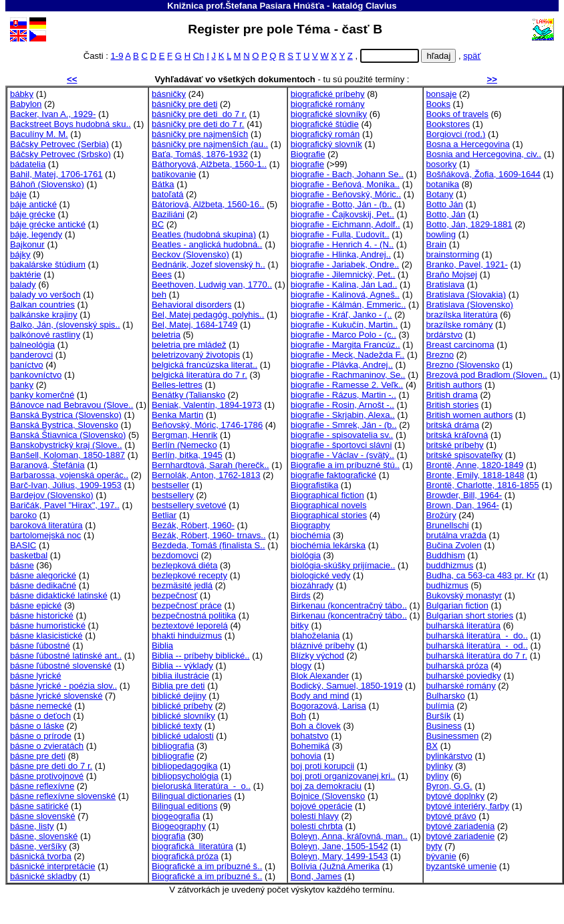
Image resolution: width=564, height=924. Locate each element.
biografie (307, 164)
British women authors (470, 415)
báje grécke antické (48, 224)
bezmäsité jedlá (182, 585)
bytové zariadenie (461, 836)
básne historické (42, 615)
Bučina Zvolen (454, 545)
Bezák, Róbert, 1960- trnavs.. (209, 535)
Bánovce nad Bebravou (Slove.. (72, 405)
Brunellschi (448, 525)
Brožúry (441, 515)
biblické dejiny (179, 696)
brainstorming (453, 254)
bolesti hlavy (315, 816)
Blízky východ (317, 656)
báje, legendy (36, 234)
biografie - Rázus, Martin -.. (343, 395)
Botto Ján (445, 204)
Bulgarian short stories (470, 615)
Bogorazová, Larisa (328, 706)
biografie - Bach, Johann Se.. (347, 174)
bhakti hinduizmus (187, 636)
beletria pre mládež (189, 345)
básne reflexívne (42, 786)
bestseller (170, 485)
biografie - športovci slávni (341, 445)
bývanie (441, 856)
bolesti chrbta (317, 826)
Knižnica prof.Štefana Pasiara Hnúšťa (246, 6)
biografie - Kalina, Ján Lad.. (344, 284)
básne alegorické (43, 575)
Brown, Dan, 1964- (463, 505)
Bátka (163, 184)
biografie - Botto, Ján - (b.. (341, 204)
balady (23, 284)
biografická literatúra (192, 846)
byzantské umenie (462, 866)
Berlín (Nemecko (184, 445)
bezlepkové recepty (189, 575)
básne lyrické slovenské (56, 696)
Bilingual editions (184, 806)
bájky (20, 254)
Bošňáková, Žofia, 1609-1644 (483, 174)
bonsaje (442, 94)
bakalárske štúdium (48, 264)
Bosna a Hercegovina (468, 144)
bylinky (440, 766)
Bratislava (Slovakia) (466, 295)
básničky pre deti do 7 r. (199, 114)
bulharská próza (457, 666)
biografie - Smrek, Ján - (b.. (344, 425)
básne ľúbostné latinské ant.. (66, 656)
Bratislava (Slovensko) (470, 305)
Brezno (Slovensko (463, 365)
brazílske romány (460, 325)
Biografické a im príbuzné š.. (207, 866)
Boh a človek (316, 726)
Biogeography (179, 826)
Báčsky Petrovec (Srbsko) (60, 154)
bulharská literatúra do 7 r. (477, 656)
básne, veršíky (38, 846)
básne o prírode (41, 736)
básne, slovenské (44, 836)
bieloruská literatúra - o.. (201, 786)
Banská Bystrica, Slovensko (64, 425)
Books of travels (457, 114)
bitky (300, 625)
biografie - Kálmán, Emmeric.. (348, 305)
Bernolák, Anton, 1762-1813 (206, 475)
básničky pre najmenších (200, 134)
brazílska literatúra (462, 315)
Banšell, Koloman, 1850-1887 (67, 455)
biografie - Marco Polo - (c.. (343, 335)
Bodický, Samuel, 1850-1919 (347, 686)
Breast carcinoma (460, 345)
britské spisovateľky (465, 455)
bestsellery (173, 495)
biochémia (311, 535)
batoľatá (168, 194)
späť (472, 56)
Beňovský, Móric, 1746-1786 (207, 425)
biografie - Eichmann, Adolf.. (345, 224)
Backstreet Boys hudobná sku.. (70, 124)
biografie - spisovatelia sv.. (342, 435)
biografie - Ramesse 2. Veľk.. (347, 385)
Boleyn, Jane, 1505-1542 (339, 846)
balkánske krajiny (44, 315)
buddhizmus (450, 565)
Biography (310, 525)
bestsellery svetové (189, 505)
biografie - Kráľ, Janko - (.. (341, 315)
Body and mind (320, 696)
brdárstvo (445, 335)
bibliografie (173, 756)
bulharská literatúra (464, 625)
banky (22, 385)
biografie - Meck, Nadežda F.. (348, 355)
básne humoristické (48, 625)
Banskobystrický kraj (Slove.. (66, 445)
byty (434, 846)
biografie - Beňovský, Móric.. (346, 194)
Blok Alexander (320, 676)
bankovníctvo (36, 375)
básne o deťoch (40, 716)
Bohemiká (310, 746)
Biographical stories (329, 515)
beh (159, 295)
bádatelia (28, 164)
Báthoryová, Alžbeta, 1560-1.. (209, 164)
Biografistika (314, 485)
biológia (306, 555)
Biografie (308, 154)
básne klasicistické (46, 636)
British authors (454, 385)
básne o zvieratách (47, 746)
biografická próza (185, 856)
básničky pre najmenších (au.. (210, 144)
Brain (437, 244)
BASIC (23, 545)
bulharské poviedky (464, 676)
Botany (440, 194)
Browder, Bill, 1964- (464, 495)
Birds (301, 595)
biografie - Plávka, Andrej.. (342, 365)
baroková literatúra (46, 525)
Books (438, 104)
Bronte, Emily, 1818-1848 (475, 475)
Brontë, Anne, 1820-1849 (475, 465)
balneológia (32, 345)
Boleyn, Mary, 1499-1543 (339, 856)
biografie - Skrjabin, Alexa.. (343, 415)
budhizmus (447, 585)
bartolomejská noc (45, 535)
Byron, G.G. (449, 786)
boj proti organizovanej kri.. (343, 776)
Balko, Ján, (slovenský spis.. (65, 325)
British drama (452, 395)
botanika (443, 184)
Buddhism (446, 555)
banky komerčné (42, 395)
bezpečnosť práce (187, 605)
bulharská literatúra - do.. (477, 636)
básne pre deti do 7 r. (51, 766)
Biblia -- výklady (182, 666)
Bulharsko (446, 696)
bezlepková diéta (184, 565)
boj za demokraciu (326, 786)
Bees (162, 274)
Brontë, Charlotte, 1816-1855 (483, 485)
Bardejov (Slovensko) (52, 495)
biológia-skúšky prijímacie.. (343, 565)
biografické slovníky (329, 114)
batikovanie (174, 174)
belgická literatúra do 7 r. (199, 375)
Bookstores (448, 124)
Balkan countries (42, 305)
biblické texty (177, 726)
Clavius (381, 6)
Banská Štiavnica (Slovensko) (68, 435)
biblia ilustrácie (180, 676)
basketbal (29, 555)
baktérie (26, 274)
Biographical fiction (327, 495)
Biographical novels (329, 505)
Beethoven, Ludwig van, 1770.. (212, 284)
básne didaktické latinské (59, 595)
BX (432, 746)
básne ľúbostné (40, 646)
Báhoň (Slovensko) (47, 184)
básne (22, 565)
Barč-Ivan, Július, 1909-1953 (66, 485)
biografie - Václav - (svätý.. (342, 455)
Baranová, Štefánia (47, 465)
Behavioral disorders (192, 305)
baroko (23, 515)
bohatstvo (310, 736)
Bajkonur (27, 244)
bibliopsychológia (185, 776)
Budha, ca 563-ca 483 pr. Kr (481, 575)
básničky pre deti (184, 104)
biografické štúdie (325, 124)
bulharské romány (461, 686)
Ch (199, 56)
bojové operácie (322, 806)
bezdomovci (175, 555)
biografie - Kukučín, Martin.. (344, 325)
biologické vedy (321, 575)
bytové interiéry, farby (468, 806)
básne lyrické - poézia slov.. (63, 686)
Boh (298, 716)
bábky (22, 94)
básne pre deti (38, 756)
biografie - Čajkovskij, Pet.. (342, 214)
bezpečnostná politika (194, 615)
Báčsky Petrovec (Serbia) (59, 144)
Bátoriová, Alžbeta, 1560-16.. (208, 204)
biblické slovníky (183, 716)
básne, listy (32, 826)
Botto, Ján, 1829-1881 (469, 224)
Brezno (440, 355)
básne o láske (37, 726)
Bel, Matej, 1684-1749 (194, 325)
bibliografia (173, 746)
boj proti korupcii (322, 766)
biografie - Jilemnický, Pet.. (343, 274)
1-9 (117, 56)
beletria (166, 335)
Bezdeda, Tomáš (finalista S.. (208, 545)
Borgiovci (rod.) (456, 134)
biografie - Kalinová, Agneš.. (345, 295)
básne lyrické (36, 676)
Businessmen (453, 736)
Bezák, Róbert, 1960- (193, 525)
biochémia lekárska (328, 545)
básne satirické (39, 806)
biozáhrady (312, 585)
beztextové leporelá (190, 625)
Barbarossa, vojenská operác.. (69, 475)
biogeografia (176, 816)
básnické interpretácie (53, 866)
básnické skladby (43, 876)
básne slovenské (43, 816)
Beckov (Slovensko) (190, 254)
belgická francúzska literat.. (204, 365)
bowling (441, 234)
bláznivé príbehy (322, 646)
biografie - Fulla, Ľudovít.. (340, 234)
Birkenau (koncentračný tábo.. (349, 605)
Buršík (439, 716)
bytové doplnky (455, 796)
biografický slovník (326, 144)
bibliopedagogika (184, 766)
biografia (168, 836)
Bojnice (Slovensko (328, 796)
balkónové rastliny (45, 335)
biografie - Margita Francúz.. (345, 345)
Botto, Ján (446, 214)
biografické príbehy (328, 94)
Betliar (164, 515)
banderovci (31, 355)
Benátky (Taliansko (188, 395)
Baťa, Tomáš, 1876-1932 (200, 154)
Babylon (26, 104)
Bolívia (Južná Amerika (335, 866)
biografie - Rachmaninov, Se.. (348, 375)
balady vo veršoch (45, 295)
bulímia (440, 706)
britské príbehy (455, 445)
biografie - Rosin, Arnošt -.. (342, 405)
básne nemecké (41, 706)
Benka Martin (177, 415)
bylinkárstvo (449, 756)
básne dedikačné (43, 585)
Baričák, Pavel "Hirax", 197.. (65, 505)
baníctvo (27, 365)
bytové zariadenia (461, 826)
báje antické (33, 204)
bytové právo (451, 816)
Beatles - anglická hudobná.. (207, 244)
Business (444, 726)
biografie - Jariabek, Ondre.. (345, 264)
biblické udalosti (183, 736)
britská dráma (453, 425)
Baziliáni (168, 214)
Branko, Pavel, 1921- (467, 264)
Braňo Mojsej (452, 274)
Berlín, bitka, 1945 (187, 455)
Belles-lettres (177, 385)
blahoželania (315, 636)
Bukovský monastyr (464, 595)
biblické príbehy (182, 706)
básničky (169, 94)
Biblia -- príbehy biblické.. (200, 656)
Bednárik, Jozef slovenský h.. (208, 264)
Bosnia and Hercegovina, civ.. (484, 154)
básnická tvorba (41, 856)
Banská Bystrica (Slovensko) (66, 415)
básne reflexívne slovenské (63, 796)
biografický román (325, 134)
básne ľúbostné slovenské (61, 666)
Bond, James (316, 876)
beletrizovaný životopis (196, 355)
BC (158, 224)
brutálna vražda (456, 535)
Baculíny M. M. (39, 134)
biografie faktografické (333, 475)
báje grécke (33, 214)
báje (18, 194)
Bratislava (446, 284)
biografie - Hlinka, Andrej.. (341, 254)
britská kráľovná (457, 435)
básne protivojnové (47, 776)
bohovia (306, 756)
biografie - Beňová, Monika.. (345, 184)
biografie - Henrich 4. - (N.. (342, 244)
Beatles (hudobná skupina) (204, 234)
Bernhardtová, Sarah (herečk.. (210, 465)
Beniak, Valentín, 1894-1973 (206, 405)
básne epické (36, 605)
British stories (453, 405)
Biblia (162, 646)
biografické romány (328, 104)
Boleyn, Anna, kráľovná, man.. (349, 836)
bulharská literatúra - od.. (477, 646)
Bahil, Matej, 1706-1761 (56, 174)
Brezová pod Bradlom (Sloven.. (487, 375)
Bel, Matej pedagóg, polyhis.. (208, 315)
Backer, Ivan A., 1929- (53, 114)
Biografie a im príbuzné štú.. (345, 465)
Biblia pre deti (178, 686)
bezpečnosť (174, 595)
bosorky (442, 164)
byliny (438, 776)
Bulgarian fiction (457, 605)
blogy (301, 666)
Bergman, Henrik (184, 435)
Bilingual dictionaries (192, 796)
